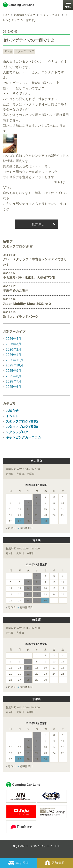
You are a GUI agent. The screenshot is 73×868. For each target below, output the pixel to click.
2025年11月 (15, 360)
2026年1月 (14, 355)
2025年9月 (14, 371)
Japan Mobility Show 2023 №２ (27, 304)
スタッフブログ (25, 51)
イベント (12, 416)
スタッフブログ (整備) (22, 427)
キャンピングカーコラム (23, 437)
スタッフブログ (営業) (22, 421)
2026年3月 (14, 344)
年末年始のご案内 (16, 291)
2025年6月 (14, 387)
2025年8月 (14, 376)
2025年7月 (14, 381)
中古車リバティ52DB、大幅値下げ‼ (29, 278)
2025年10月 (15, 365)
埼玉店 (8, 51)
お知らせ (12, 411)
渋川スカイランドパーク (21, 317)
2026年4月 (14, 339)
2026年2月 (14, 349)
